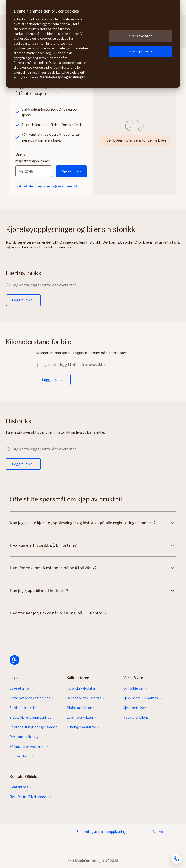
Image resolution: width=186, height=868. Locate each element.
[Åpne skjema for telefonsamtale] (176, 858)
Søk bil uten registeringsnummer (47, 186)
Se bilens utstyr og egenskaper (33, 727)
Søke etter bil (20, 688)
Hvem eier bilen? (136, 718)
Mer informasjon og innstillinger (62, 77)
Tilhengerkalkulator (81, 727)
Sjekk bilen (71, 171)
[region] (93, 44)
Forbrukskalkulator (81, 688)
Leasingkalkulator (80, 718)
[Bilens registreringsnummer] (34, 171)
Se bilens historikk (23, 708)
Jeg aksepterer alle (141, 51)
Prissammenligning (24, 737)
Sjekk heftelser (135, 708)
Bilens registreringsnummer (33, 158)
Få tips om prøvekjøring (27, 747)
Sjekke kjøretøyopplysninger (31, 718)
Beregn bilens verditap (84, 698)
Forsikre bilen (20, 756)
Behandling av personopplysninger (103, 832)
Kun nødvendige (141, 36)
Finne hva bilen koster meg (30, 698)
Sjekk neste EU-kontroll (141, 698)
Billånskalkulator (79, 708)
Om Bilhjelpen (134, 688)
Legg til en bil (23, 300)
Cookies (159, 832)
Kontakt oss (19, 787)
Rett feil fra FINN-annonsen (31, 797)
